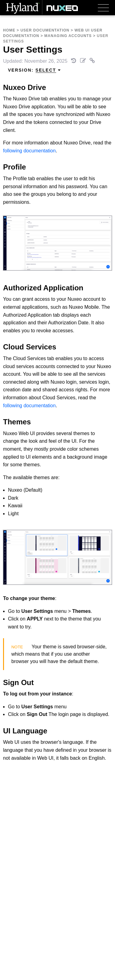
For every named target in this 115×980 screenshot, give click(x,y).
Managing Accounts (68, 36)
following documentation (29, 151)
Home (9, 30)
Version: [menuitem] (34, 70)
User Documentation (45, 30)
